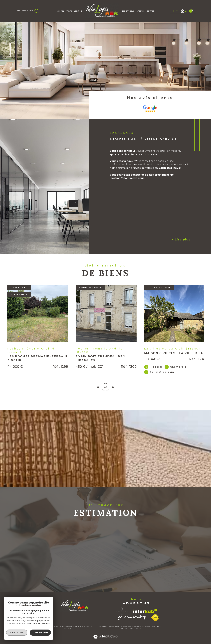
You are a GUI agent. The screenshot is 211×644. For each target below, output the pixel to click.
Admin (148, 630)
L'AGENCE (141, 11)
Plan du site (121, 630)
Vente (69, 11)
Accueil (61, 11)
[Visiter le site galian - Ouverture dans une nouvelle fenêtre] (132, 621)
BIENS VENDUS (128, 11)
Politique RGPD (126, 632)
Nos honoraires (107, 630)
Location (78, 11)
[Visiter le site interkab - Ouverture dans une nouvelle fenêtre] (145, 615)
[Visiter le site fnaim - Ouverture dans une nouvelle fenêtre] (155, 621)
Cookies (137, 632)
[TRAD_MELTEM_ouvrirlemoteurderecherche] (28, 11)
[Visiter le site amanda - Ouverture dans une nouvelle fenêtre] (122, 615)
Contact (150, 11)
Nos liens (156, 630)
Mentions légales (136, 630)
